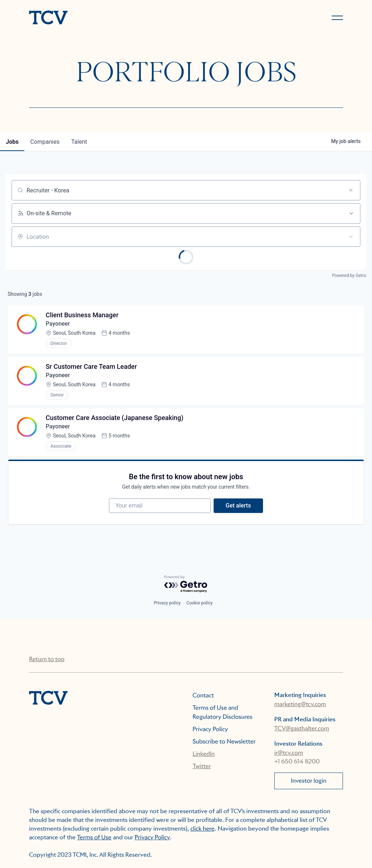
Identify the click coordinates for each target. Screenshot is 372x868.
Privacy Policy (210, 729)
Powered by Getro (349, 276)
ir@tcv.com (289, 753)
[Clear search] (351, 190)
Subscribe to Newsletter (224, 741)
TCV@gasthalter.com (302, 728)
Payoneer (58, 324)
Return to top (47, 659)
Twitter (202, 766)
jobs (12, 142)
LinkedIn (204, 754)
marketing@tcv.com (300, 704)
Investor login (308, 781)
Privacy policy (167, 603)
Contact (203, 695)
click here (203, 829)
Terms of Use (94, 837)
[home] (104, 18)
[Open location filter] (351, 237)
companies (45, 142)
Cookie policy (199, 603)
